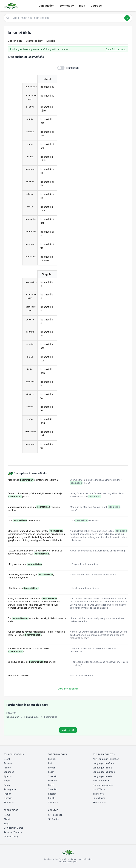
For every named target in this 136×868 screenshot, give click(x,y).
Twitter (54, 819)
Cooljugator (13, 717)
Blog (82, 6)
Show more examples (68, 689)
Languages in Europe (104, 772)
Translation (72, 68)
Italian (51, 772)
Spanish (8, 776)
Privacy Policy (11, 837)
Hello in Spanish (101, 781)
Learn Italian (99, 798)
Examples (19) (34, 41)
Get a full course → (116, 49)
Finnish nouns (32, 717)
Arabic (7, 768)
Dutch (7, 785)
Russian (8, 763)
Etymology (67, 6)
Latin (51, 763)
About (7, 819)
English (7, 781)
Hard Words (99, 789)
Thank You (98, 794)
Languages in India (103, 768)
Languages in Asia (102, 776)
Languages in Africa (103, 763)
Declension (15, 41)
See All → (9, 802)
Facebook (55, 815)
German (8, 798)
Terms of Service (13, 832)
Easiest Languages (103, 785)
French (7, 794)
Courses (96, 6)
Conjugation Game (13, 828)
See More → (99, 802)
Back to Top (68, 730)
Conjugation (46, 6)
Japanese (9, 772)
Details (51, 41)
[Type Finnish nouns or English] (68, 18)
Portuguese (10, 789)
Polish (51, 798)
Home (7, 815)
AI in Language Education (106, 759)
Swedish (53, 789)
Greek (7, 759)
